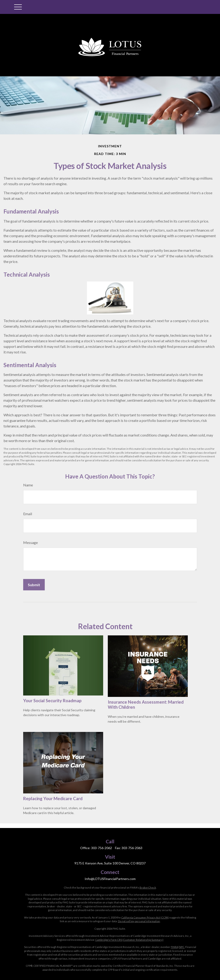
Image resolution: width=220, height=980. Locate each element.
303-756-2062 (102, 848)
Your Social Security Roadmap (52, 701)
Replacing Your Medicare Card (53, 799)
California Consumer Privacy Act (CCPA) (145, 917)
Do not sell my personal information (139, 921)
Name (28, 485)
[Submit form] (34, 585)
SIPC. (182, 947)
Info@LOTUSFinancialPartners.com (110, 879)
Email (28, 514)
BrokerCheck (148, 888)
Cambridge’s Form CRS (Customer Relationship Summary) (129, 940)
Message (30, 542)
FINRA (174, 947)
